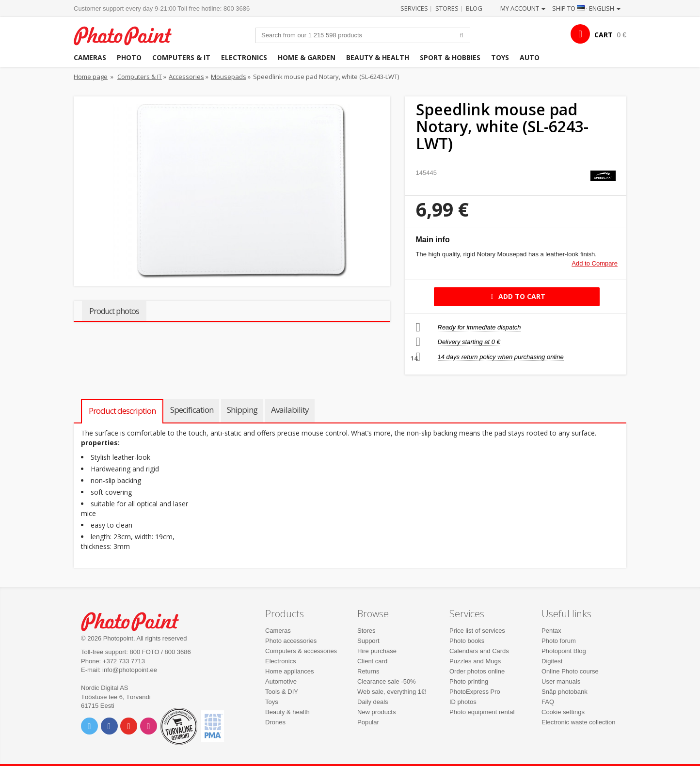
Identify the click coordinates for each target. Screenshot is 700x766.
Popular (368, 722)
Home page (91, 77)
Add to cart (517, 296)
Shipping (242, 410)
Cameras (90, 57)
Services (414, 8)
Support (368, 641)
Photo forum (559, 641)
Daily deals (373, 702)
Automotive (281, 681)
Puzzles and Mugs (475, 661)
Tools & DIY (282, 692)
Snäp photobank (565, 692)
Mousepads (229, 77)
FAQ (548, 702)
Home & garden (307, 57)
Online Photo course (570, 671)
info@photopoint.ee (130, 670)
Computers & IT (181, 57)
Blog (474, 8)
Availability (290, 410)
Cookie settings (563, 712)
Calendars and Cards (479, 651)
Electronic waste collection (578, 722)
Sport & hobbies (450, 57)
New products (376, 712)
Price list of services (477, 631)
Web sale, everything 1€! (392, 692)
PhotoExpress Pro (475, 692)
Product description (122, 411)
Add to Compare (595, 263)
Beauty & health (378, 57)
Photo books (467, 641)
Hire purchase (377, 651)
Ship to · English (586, 8)
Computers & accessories (301, 651)
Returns (368, 671)
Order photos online (477, 671)
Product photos (114, 311)
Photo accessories (291, 641)
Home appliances (289, 671)
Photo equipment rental (482, 712)
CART (604, 35)
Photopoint (129, 35)
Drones (275, 722)
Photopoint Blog (564, 651)
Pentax (551, 631)
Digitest (552, 661)
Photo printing (469, 681)
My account (523, 8)
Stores (447, 8)
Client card (372, 661)
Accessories (186, 77)
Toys (500, 57)
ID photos (463, 702)
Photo (129, 57)
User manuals (561, 681)
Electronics (244, 57)
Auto (530, 57)
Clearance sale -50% (387, 681)
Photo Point (136, 620)
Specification (192, 410)
